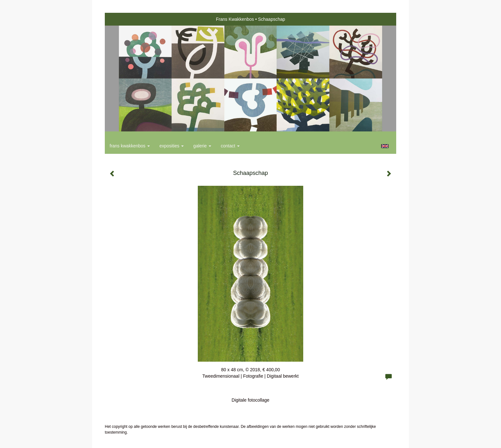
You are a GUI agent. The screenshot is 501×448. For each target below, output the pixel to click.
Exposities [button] (172, 146)
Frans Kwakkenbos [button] (130, 146)
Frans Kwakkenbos (235, 19)
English (385, 146)
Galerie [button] (202, 146)
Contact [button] (230, 146)
